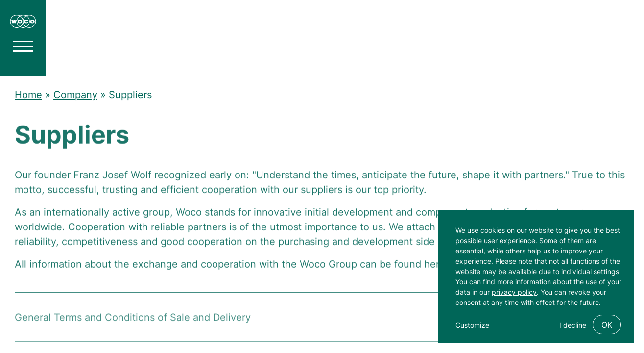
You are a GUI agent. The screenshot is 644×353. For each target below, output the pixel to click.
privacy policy (514, 292)
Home (28, 95)
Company (75, 95)
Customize (472, 325)
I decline (573, 325)
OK (607, 325)
